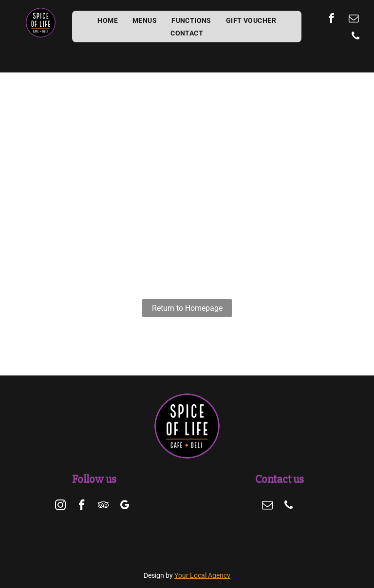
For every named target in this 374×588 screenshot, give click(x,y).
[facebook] (331, 19)
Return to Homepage (187, 308)
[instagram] (61, 506)
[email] (354, 19)
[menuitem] (108, 20)
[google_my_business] (125, 506)
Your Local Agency (202, 575)
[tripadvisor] (103, 506)
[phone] (355, 37)
